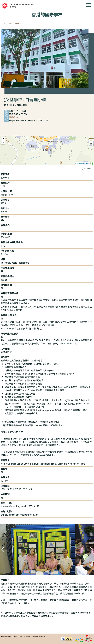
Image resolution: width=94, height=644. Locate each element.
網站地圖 (42, 637)
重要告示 (27, 637)
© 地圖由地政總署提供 (84, 164)
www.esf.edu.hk (68, 344)
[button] (47, 148)
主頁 (4, 24)
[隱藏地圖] (91, 141)
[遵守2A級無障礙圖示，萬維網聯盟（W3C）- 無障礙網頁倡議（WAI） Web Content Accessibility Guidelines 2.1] (67, 639)
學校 (10, 24)
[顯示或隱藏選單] (89, 5)
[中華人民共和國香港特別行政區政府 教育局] (21, 6)
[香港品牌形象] (83, 639)
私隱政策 (35, 637)
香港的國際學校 (47, 15)
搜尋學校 (18, 24)
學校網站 (13, 117)
